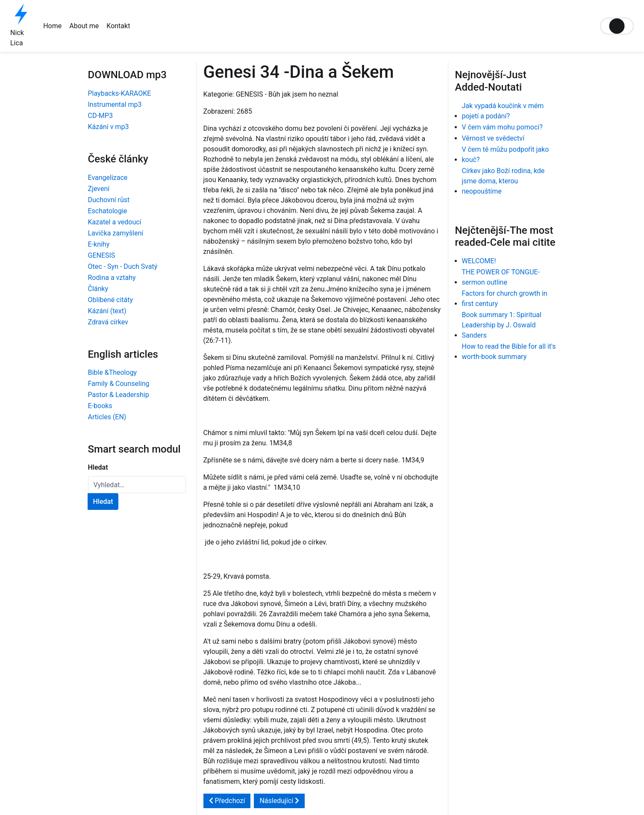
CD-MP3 (100, 116)
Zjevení (99, 189)
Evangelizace (108, 178)
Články (98, 289)
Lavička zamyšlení (116, 233)
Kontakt (118, 26)
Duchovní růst (109, 200)
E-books (100, 406)
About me (84, 26)
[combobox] (137, 485)
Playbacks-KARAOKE (120, 93)
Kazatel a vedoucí (115, 222)
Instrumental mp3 (115, 104)
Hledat (98, 467)
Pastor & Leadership (119, 395)
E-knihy (99, 244)
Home (52, 26)
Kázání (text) (107, 311)
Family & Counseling (119, 384)
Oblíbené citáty (111, 300)
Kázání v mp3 (109, 127)
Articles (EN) (107, 417)
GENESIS (102, 255)
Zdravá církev (108, 322)
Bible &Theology (113, 372)
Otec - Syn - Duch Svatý (123, 266)
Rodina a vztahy (112, 278)
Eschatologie (108, 211)
